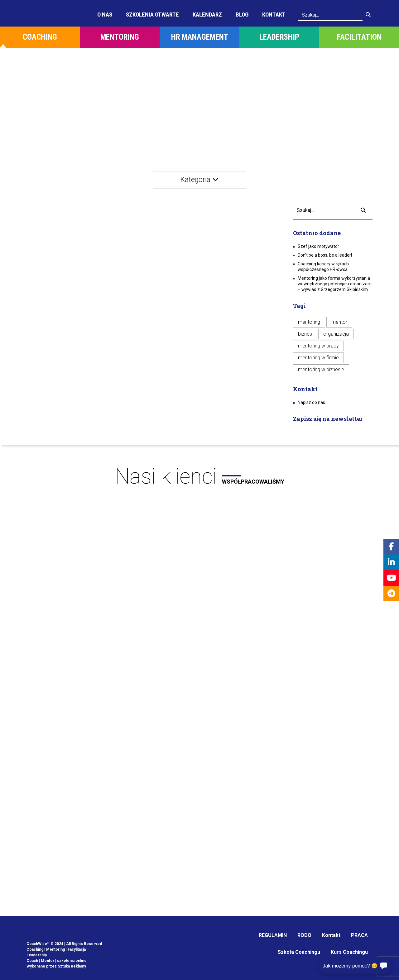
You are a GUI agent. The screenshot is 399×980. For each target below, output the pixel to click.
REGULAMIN (273, 935)
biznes (305, 334)
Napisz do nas (311, 402)
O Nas (105, 15)
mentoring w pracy (318, 346)
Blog (242, 15)
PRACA (359, 935)
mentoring (309, 322)
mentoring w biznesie (321, 369)
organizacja (336, 334)
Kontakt (274, 15)
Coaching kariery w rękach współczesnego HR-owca (323, 267)
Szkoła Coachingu (299, 952)
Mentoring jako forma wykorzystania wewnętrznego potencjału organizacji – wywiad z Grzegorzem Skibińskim (335, 284)
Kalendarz (207, 15)
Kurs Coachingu (349, 952)
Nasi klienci (199, 476)
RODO (304, 935)
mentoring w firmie (318, 358)
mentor (339, 322)
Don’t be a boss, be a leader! (325, 255)
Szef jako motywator (318, 246)
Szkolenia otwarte (152, 15)
